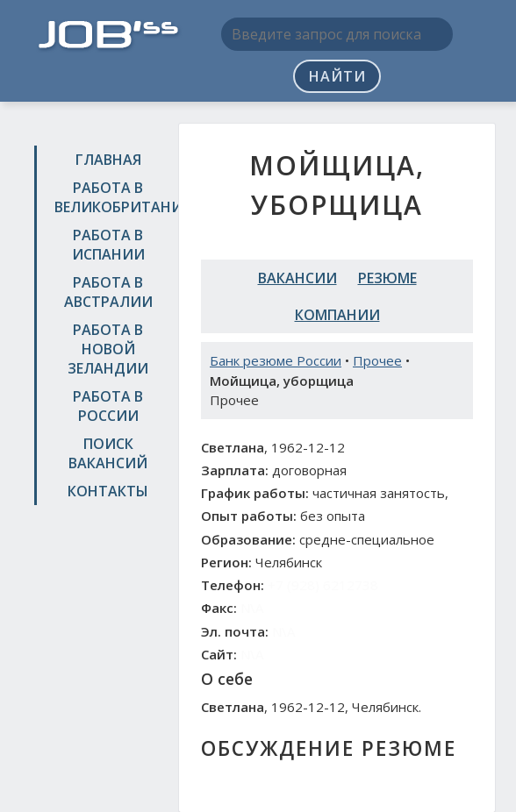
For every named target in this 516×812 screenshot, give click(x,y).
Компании (337, 315)
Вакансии (297, 278)
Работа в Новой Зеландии (108, 349)
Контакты (108, 491)
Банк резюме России (276, 360)
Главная (108, 160)
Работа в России (108, 406)
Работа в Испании (108, 245)
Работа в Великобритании (110, 197)
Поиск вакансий (108, 453)
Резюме (387, 278)
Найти (337, 76)
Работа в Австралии (108, 292)
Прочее (377, 360)
